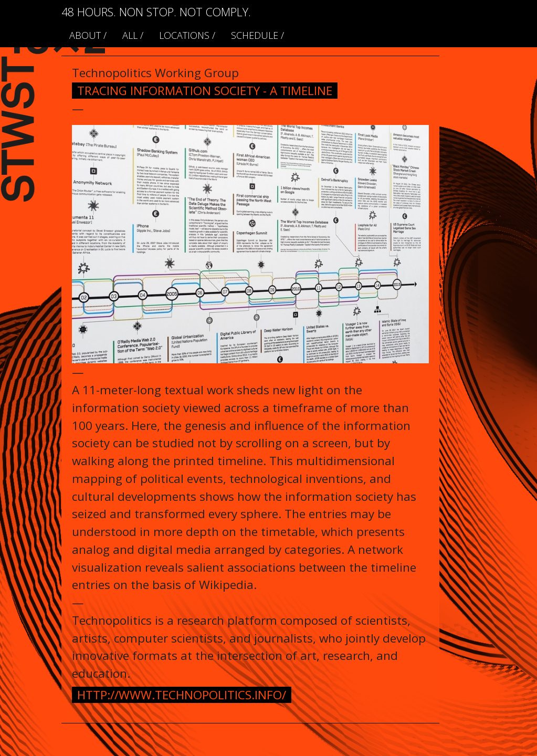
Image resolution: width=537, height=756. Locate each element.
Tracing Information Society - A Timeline (205, 91)
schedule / (257, 35)
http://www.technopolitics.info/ (182, 695)
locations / (187, 35)
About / (88, 35)
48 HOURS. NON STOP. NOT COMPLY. (156, 12)
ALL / (133, 35)
